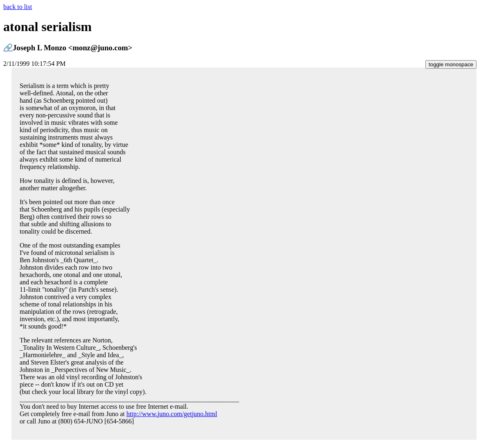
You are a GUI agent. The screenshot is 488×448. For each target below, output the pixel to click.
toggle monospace (451, 64)
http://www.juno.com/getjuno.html (172, 414)
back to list (18, 7)
